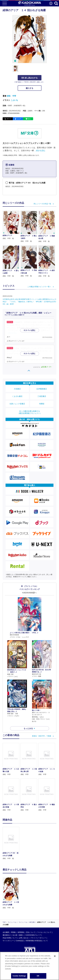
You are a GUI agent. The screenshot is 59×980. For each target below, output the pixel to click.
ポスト (9, 119)
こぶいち (14, 100)
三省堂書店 (42, 396)
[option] (12, 843)
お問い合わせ (23, 938)
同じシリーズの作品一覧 (42, 204)
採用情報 (21, 932)
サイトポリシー (8, 941)
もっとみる (28, 728)
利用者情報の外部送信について (37, 941)
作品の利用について (10, 938)
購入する (30, 88)
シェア (19, 119)
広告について (30, 932)
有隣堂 (42, 404)
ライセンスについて (44, 932)
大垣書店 (17, 389)
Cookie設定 (20, 941)
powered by (43, 367)
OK (38, 976)
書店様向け (7, 935)
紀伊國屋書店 (42, 389)
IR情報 (13, 932)
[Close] (55, 956)
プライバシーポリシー (38, 938)
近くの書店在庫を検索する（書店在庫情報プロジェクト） (30, 412)
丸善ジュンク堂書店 (17, 404)
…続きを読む (40, 150)
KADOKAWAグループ (33, 935)
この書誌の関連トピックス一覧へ (39, 287)
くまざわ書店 (17, 396)
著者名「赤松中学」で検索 (42, 736)
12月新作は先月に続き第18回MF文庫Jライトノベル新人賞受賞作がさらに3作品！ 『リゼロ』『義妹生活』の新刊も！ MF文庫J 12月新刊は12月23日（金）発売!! (29, 302)
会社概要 (6, 932)
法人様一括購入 (18, 935)
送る (29, 119)
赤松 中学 (11, 96)
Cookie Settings (19, 976)
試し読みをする (30, 78)
